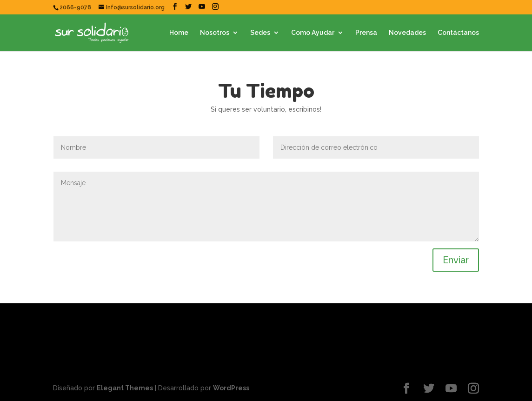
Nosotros (215, 33)
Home (179, 33)
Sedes (260, 33)
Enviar (456, 260)
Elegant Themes (125, 388)
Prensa (366, 33)
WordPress (231, 388)
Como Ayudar (313, 33)
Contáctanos (458, 33)
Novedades (407, 33)
